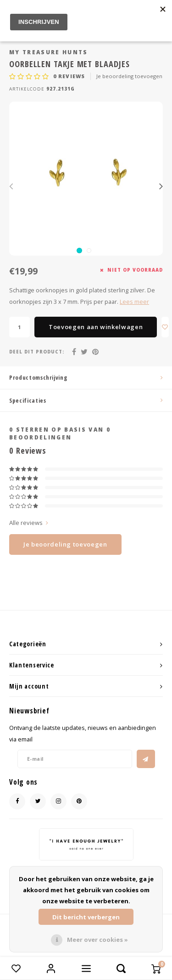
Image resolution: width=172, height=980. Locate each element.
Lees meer (134, 302)
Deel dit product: (37, 352)
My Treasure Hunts (49, 52)
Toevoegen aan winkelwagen (96, 327)
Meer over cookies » (97, 940)
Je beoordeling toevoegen (129, 76)
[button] (79, 251)
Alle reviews (29, 523)
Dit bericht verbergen (86, 917)
